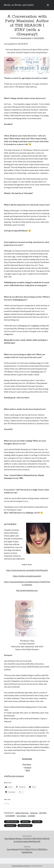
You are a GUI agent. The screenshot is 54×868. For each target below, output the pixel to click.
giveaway (25, 822)
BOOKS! (43, 813)
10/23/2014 (39, 38)
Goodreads (27, 759)
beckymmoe (26, 38)
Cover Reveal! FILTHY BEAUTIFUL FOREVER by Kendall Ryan (27, 851)
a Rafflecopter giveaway (14, 776)
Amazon (28, 767)
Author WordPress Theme (20, 866)
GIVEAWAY (10, 816)
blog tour (34, 813)
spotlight (31, 816)
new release (21, 816)
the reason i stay (25, 825)
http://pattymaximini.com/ (27, 590)
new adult (37, 822)
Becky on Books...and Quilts (19, 5)
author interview (22, 813)
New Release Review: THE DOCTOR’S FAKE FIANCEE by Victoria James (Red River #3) (27, 840)
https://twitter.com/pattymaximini (27, 576)
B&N (28, 770)
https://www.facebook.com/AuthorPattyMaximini (27, 570)
